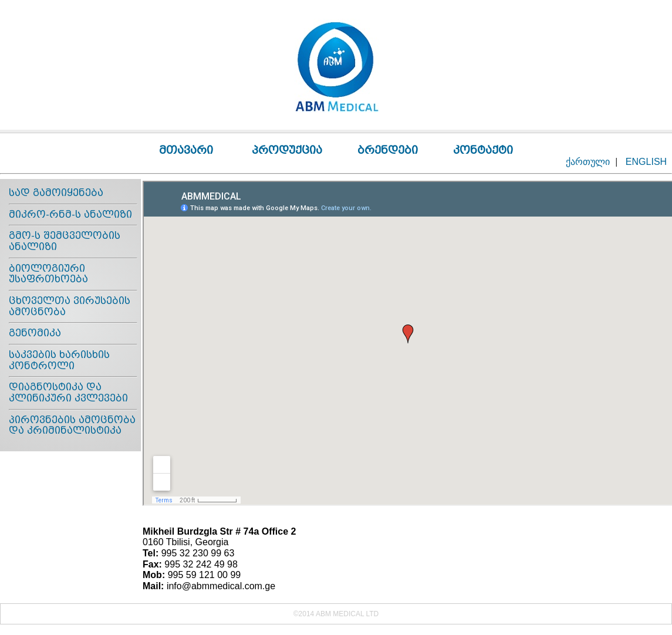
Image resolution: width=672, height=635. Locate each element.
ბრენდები (388, 150)
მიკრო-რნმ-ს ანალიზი (70, 215)
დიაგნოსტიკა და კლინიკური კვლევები (68, 393)
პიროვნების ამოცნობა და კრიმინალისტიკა (72, 425)
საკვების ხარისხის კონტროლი (59, 360)
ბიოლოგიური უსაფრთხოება (48, 274)
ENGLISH (646, 162)
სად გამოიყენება (56, 193)
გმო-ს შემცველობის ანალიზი (65, 241)
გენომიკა (35, 333)
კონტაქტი (483, 150)
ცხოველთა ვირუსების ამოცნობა (70, 306)
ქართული (588, 162)
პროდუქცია (287, 150)
